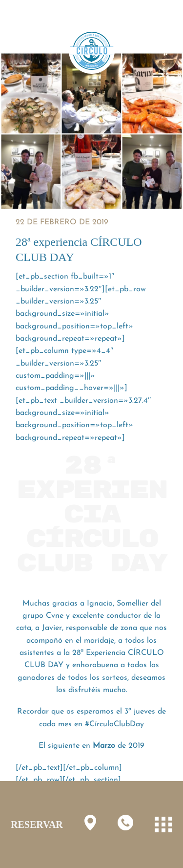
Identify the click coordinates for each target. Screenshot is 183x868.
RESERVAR (37, 825)
